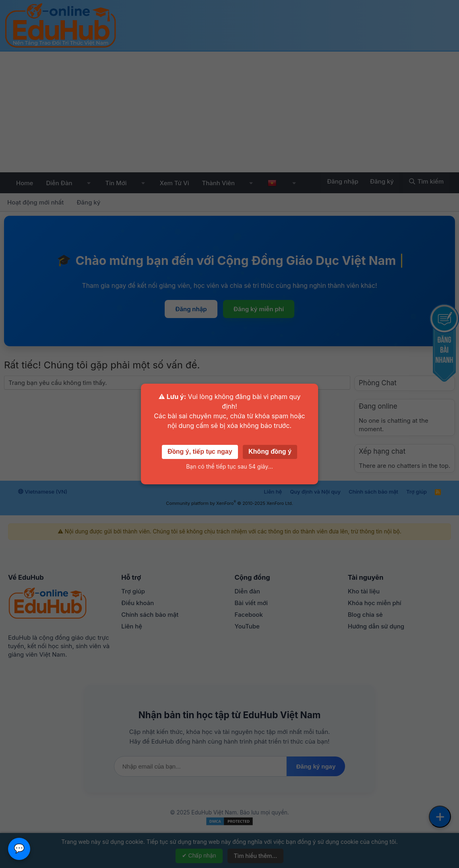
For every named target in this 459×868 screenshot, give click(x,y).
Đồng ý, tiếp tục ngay (200, 452)
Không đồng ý (270, 452)
